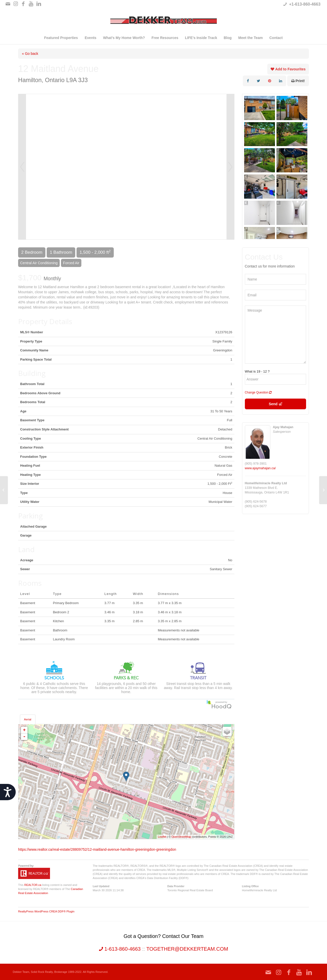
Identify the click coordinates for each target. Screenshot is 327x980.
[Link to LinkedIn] (39, 4)
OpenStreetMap (181, 837)
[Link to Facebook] (23, 4)
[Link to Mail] (8, 4)
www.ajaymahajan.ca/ (260, 468)
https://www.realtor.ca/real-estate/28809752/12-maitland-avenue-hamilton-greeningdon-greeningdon (97, 849)
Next (230, 167)
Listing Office (250, 886)
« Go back (30, 54)
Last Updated (101, 886)
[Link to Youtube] (31, 4)
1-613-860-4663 (120, 949)
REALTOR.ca (33, 885)
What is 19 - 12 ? (257, 371)
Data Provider (176, 886)
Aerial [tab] (28, 719)
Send (275, 404)
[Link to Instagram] (16, 4)
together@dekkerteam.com (187, 949)
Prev (22, 167)
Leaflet (162, 837)
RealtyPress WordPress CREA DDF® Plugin (46, 911)
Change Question (258, 392)
